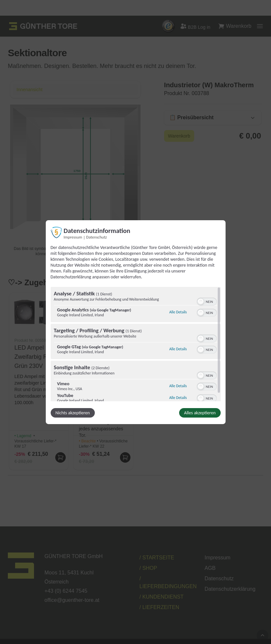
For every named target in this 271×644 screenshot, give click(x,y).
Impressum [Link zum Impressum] (73, 237)
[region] (136, 344)
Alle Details (178, 312)
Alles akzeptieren (200, 413)
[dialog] (136, 322)
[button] (201, 302)
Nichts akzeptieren (73, 413)
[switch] (207, 301)
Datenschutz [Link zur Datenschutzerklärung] (97, 237)
